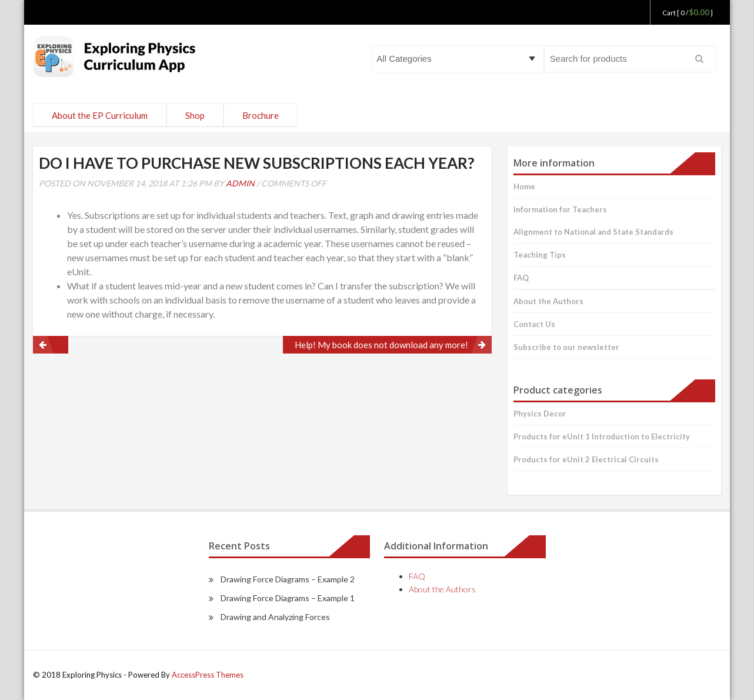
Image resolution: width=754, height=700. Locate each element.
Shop (195, 115)
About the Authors (548, 301)
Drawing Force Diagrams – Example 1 (288, 598)
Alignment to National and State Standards (593, 232)
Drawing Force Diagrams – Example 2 (288, 579)
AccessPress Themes (208, 675)
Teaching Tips (540, 255)
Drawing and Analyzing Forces (275, 617)
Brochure (261, 115)
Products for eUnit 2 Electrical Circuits (586, 459)
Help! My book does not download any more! (381, 345)
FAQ (521, 278)
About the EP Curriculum (100, 115)
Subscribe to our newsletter (566, 347)
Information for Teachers (560, 209)
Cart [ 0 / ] (688, 13)
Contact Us (534, 324)
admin (240, 183)
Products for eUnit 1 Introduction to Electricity (602, 436)
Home (524, 186)
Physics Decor (540, 414)
